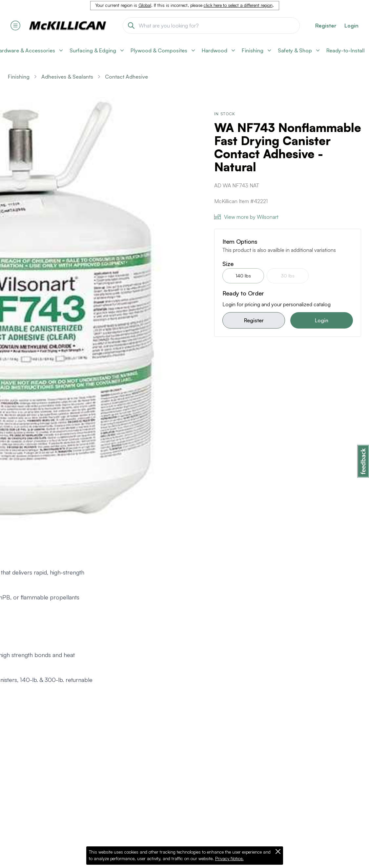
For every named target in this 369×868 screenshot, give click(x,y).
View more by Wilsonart (246, 217)
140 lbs (243, 276)
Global (145, 5)
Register (254, 320)
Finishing (19, 77)
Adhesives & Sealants (67, 77)
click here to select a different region (238, 5)
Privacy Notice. (229, 859)
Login (351, 26)
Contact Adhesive (126, 77)
